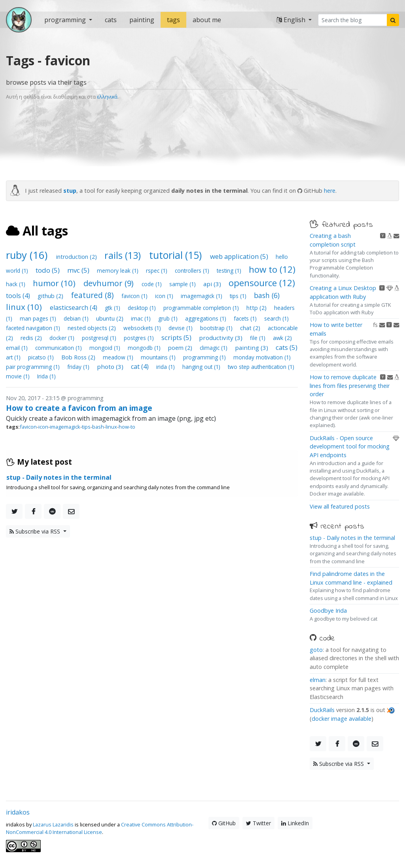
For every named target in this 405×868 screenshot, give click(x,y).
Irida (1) (46, 376)
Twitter (258, 823)
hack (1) (16, 284)
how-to (127, 427)
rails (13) (124, 255)
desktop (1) (143, 308)
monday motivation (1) (262, 357)
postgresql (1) (100, 338)
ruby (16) (28, 255)
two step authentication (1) (261, 367)
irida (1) (166, 367)
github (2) (51, 296)
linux (111, 427)
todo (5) (48, 270)
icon (43, 427)
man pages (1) (39, 318)
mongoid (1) (106, 348)
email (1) (18, 348)
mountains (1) (159, 357)
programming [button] (66, 20)
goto (316, 650)
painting (142, 20)
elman (318, 680)
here (330, 191)
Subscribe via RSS (36, 531)
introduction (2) (77, 257)
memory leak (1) (118, 271)
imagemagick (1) (202, 296)
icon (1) (165, 296)
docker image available (342, 719)
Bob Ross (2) (79, 357)
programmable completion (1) (202, 308)
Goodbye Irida (328, 611)
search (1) (276, 318)
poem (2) (181, 348)
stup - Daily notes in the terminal (352, 538)
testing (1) (230, 271)
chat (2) (251, 328)
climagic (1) (214, 348)
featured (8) (93, 295)
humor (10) (55, 283)
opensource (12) (262, 283)
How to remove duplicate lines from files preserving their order (350, 386)
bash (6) (267, 295)
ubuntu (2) (111, 318)
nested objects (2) (93, 328)
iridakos (18, 812)
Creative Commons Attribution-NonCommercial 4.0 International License (100, 828)
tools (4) (19, 296)
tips (86, 427)
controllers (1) (193, 271)
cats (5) (287, 347)
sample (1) (183, 284)
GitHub (224, 823)
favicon (28, 427)
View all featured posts (340, 506)
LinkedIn (295, 823)
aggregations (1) (206, 318)
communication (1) (59, 348)
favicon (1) (135, 296)
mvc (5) (79, 270)
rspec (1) (157, 271)
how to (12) (272, 269)
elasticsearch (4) (74, 308)
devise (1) (181, 328)
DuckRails (322, 710)
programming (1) (205, 357)
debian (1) (77, 318)
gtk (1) (113, 308)
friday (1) (79, 367)
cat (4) (141, 367)
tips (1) (239, 296)
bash (98, 427)
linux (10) (25, 307)
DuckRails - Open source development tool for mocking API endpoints (350, 446)
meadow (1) (119, 357)
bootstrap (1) (217, 328)
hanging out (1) (202, 367)
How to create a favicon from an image (79, 408)
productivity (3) (221, 338)
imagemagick (65, 427)
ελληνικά (107, 97)
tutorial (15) (177, 255)
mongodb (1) (145, 348)
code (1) (152, 284)
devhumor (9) (110, 283)
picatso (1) (42, 357)
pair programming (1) (34, 367)
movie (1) (19, 376)
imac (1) (142, 318)
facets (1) (246, 318)
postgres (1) (140, 338)
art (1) (14, 357)
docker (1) (63, 338)
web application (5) (240, 256)
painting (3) (252, 348)
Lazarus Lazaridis (53, 824)
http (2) (257, 308)
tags (173, 20)
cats (111, 20)
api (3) (213, 284)
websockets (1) (143, 328)
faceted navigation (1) (34, 328)
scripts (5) (177, 337)
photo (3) (111, 367)
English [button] (292, 20)
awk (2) (282, 338)
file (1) (258, 338)
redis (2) (32, 338)
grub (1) (169, 318)
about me (207, 20)
